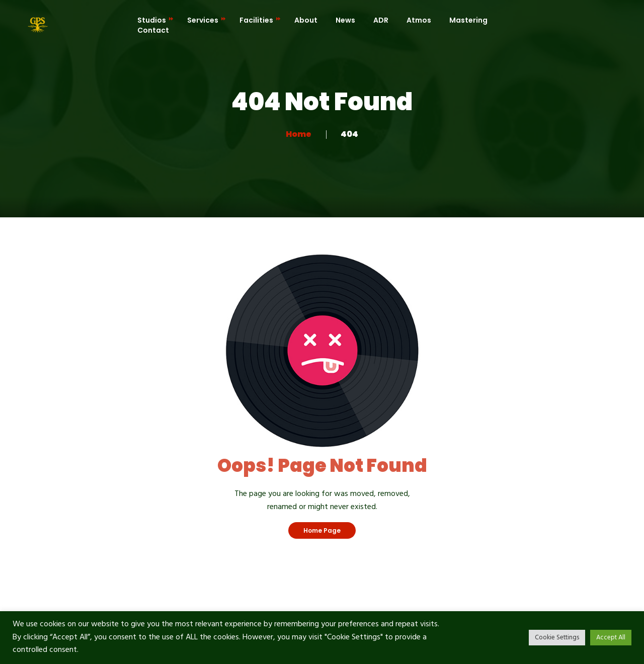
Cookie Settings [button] (557, 638)
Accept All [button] (611, 638)
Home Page (322, 530)
